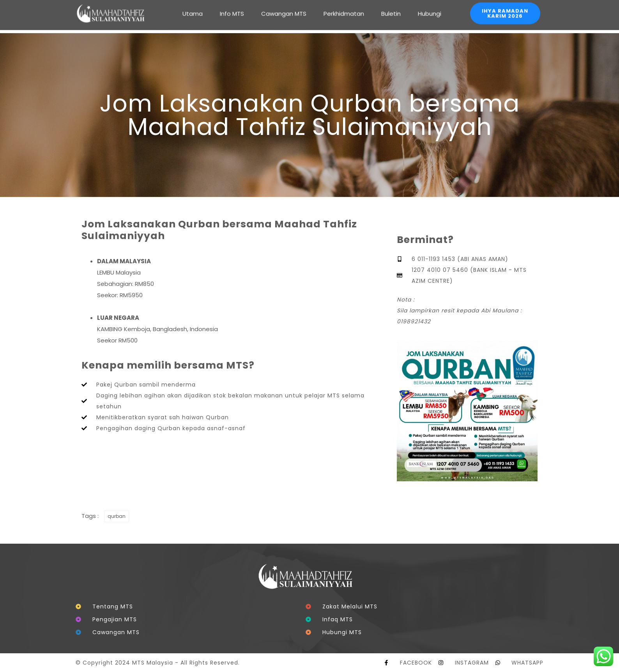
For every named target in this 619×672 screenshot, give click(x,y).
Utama (193, 8)
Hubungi (430, 8)
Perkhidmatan (344, 8)
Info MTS (232, 8)
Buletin (391, 8)
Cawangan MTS (284, 8)
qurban (117, 516)
